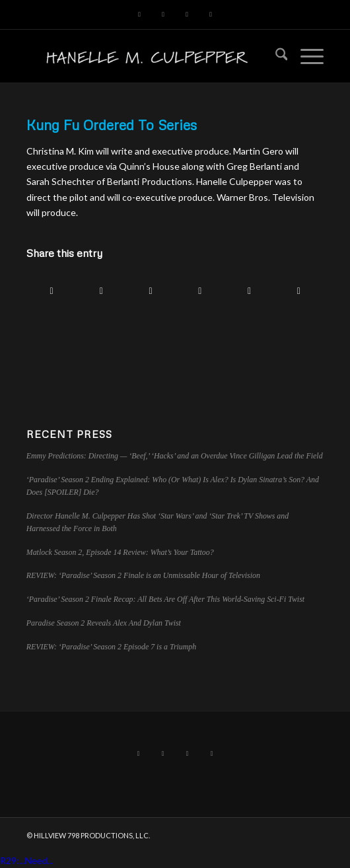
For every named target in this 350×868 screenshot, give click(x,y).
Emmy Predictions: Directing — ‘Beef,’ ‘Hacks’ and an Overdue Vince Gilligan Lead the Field (175, 456)
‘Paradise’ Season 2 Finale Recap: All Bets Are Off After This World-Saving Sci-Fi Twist (165, 599)
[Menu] (305, 56)
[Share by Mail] (299, 291)
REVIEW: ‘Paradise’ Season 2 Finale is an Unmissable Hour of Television (143, 575)
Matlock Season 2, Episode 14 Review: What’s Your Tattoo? (120, 552)
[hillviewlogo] (145, 56)
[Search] (275, 56)
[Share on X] (102, 291)
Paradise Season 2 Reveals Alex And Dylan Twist (104, 623)
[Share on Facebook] (52, 291)
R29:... (13, 860)
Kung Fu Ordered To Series (112, 125)
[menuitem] (275, 56)
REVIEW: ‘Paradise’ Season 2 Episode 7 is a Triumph (112, 647)
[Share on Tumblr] (250, 291)
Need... (39, 860)
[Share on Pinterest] (151, 291)
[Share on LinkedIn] (200, 291)
